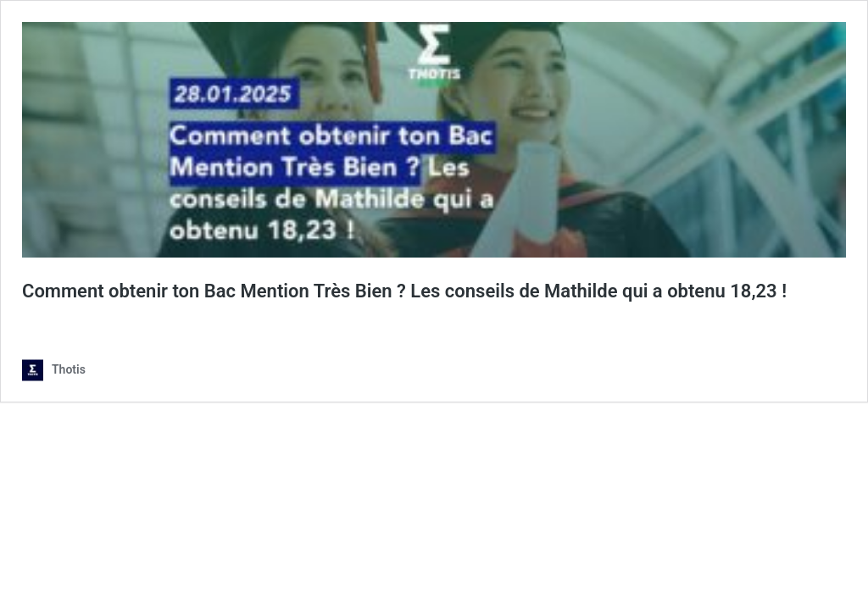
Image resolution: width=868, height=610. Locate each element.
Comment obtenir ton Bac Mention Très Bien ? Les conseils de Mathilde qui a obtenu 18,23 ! (404, 291)
